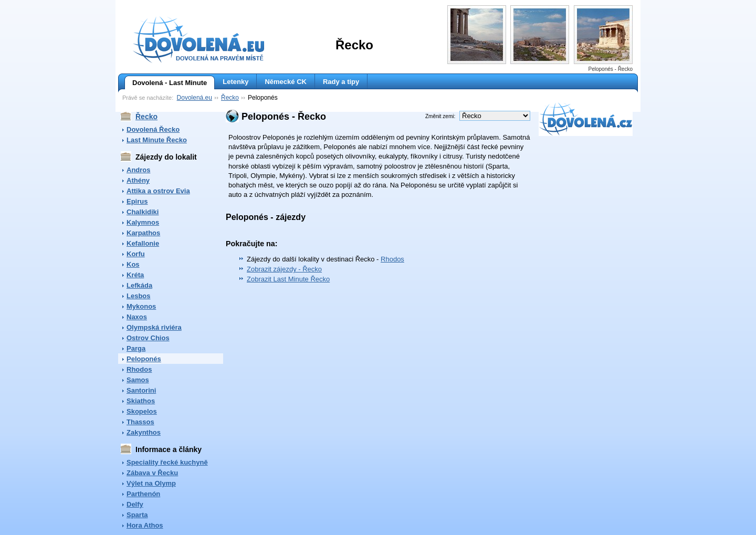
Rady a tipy (341, 82)
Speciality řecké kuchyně (167, 462)
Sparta (137, 515)
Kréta (135, 275)
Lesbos (139, 296)
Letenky (235, 82)
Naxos (137, 317)
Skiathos (141, 401)
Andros (139, 170)
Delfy (135, 504)
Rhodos (139, 369)
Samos (138, 380)
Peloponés (144, 359)
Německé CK (286, 82)
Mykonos (141, 306)
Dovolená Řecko (153, 129)
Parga (136, 348)
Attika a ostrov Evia (158, 191)
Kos (133, 264)
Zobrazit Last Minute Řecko (288, 279)
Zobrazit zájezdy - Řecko (284, 269)
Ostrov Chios (148, 338)
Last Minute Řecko (157, 140)
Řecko (230, 98)
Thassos (140, 422)
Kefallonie (143, 243)
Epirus (137, 201)
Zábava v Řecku (152, 473)
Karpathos (143, 233)
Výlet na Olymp (151, 483)
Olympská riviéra (154, 327)
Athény (138, 180)
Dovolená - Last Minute (166, 83)
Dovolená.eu (195, 98)
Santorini (141, 390)
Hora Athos (145, 525)
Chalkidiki (143, 212)
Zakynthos (144, 432)
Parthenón (143, 494)
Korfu (136, 254)
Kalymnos (143, 222)
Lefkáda (139, 285)
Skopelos (142, 411)
